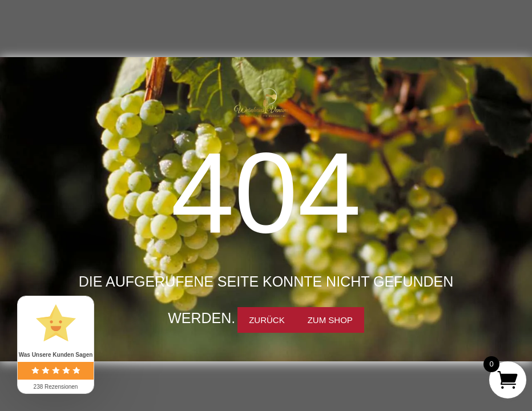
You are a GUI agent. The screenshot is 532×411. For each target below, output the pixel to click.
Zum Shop (330, 320)
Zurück (267, 320)
